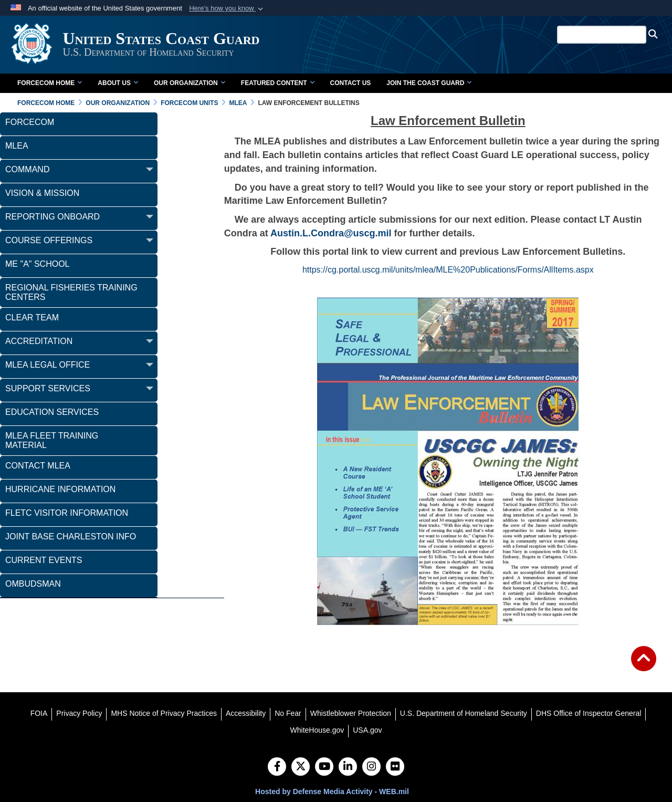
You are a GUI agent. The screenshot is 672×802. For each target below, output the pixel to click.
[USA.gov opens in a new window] (367, 730)
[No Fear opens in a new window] (288, 713)
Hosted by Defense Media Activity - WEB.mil (332, 791)
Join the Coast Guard (429, 83)
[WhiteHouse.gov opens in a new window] (317, 730)
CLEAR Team (32, 317)
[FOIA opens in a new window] (39, 713)
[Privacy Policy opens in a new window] (79, 713)
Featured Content (278, 83)
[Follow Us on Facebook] (277, 767)
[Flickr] (395, 767)
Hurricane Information (60, 489)
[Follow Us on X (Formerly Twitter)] (301, 767)
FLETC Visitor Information (67, 513)
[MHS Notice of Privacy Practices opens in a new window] (164, 713)
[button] (227, 8)
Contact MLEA (38, 466)
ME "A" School (38, 264)
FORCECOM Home (50, 83)
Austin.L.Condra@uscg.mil (331, 233)
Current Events (44, 560)
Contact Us (351, 83)
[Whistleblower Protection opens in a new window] (351, 713)
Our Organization (190, 83)
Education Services (52, 412)
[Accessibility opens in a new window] (246, 713)
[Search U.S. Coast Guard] (603, 35)
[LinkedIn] (348, 767)
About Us (118, 83)
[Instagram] (371, 767)
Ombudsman (33, 584)
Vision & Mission (42, 193)
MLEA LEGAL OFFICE (48, 365)
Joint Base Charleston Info (71, 537)
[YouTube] (324, 767)
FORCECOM (30, 122)
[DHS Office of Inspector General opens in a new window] (589, 713)
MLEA (17, 146)
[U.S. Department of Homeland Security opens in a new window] (464, 713)
